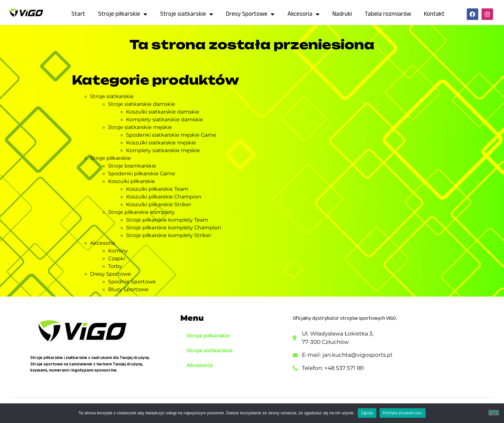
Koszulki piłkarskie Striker (159, 204)
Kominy (118, 251)
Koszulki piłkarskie (131, 181)
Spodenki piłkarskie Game (142, 174)
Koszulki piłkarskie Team (157, 189)
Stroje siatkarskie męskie (140, 127)
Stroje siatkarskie (187, 14)
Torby (115, 266)
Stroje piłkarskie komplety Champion (174, 228)
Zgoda (367, 413)
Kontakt (434, 14)
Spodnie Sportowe (132, 282)
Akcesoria (303, 14)
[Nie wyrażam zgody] (494, 413)
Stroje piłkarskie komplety (141, 212)
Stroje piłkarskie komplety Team (167, 220)
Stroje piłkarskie (123, 14)
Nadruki (342, 14)
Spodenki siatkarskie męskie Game (171, 135)
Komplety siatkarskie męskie (163, 150)
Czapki (117, 258)
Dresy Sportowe (250, 14)
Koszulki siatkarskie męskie (161, 143)
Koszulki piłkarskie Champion (164, 197)
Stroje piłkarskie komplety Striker (169, 235)
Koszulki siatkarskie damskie (163, 112)
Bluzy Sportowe (128, 289)
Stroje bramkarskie (132, 166)
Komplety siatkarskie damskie (165, 120)
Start (78, 14)
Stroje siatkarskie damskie (142, 104)
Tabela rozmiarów (388, 14)
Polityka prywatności (403, 413)
